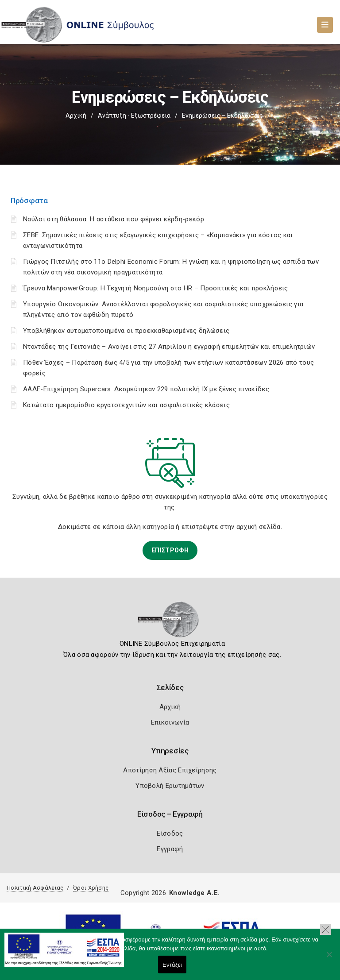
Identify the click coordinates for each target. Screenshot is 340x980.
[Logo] (170, 622)
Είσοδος (170, 833)
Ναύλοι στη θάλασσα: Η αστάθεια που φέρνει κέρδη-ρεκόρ (114, 219)
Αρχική (76, 116)
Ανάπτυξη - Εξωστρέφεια (134, 116)
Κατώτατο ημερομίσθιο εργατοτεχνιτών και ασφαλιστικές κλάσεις (126, 405)
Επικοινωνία (170, 722)
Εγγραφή (170, 849)
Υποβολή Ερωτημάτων (170, 786)
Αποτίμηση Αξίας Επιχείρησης (170, 770)
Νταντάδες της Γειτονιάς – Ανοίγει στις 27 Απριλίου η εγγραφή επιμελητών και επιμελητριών (169, 347)
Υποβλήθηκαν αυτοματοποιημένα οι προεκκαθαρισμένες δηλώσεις (126, 331)
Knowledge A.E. (194, 893)
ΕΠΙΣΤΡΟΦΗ (170, 550)
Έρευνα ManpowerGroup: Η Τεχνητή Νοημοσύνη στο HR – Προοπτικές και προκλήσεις (156, 288)
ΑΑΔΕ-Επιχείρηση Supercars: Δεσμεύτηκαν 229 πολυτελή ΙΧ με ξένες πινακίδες (146, 389)
